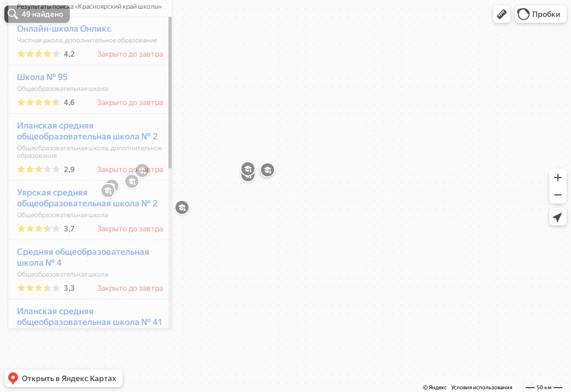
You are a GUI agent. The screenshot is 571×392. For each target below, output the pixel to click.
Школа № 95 (36, 109)
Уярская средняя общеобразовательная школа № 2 (81, 230)
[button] (502, 14)
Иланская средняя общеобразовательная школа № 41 (84, 349)
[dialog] (84, 194)
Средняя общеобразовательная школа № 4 (77, 289)
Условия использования (482, 387)
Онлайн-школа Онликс (58, 61)
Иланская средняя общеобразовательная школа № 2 (81, 163)
